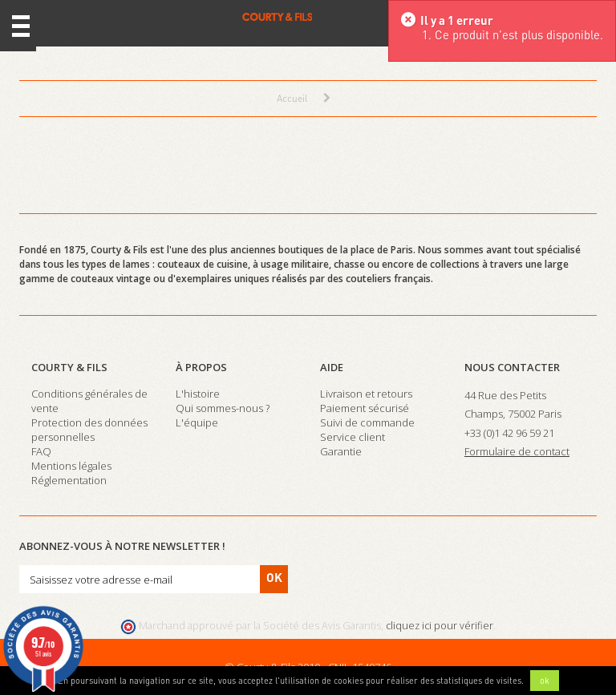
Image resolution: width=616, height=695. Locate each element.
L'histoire (198, 394)
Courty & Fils (69, 367)
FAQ (41, 451)
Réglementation (69, 480)
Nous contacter (512, 367)
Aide (332, 367)
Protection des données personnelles (89, 430)
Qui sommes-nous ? (223, 408)
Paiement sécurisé (365, 408)
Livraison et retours (366, 394)
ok (545, 681)
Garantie (341, 451)
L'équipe (197, 422)
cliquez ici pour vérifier (440, 626)
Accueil (292, 98)
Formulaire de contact (517, 451)
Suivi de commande (367, 422)
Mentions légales (71, 466)
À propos (201, 367)
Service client (353, 437)
